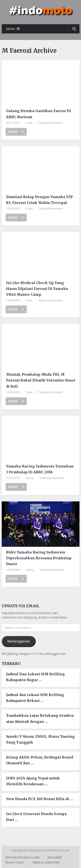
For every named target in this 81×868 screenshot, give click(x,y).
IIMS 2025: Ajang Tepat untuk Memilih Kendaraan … (33, 781)
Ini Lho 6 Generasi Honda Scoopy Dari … (36, 817)
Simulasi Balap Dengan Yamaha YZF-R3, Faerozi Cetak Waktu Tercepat (40, 200)
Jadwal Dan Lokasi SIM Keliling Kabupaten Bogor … (35, 677)
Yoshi (29, 123)
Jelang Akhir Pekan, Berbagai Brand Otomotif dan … (40, 760)
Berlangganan (19, 641)
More (16, 132)
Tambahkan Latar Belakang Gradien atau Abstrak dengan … (40, 718)
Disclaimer (54, 858)
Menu (11, 29)
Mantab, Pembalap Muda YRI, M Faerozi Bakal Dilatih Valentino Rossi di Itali (41, 380)
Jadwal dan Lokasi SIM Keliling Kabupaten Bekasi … (35, 698)
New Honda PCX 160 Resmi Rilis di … (39, 799)
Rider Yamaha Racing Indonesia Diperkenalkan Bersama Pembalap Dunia (39, 558)
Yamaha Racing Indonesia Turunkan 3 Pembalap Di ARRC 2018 (40, 469)
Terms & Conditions (46, 862)
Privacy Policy (15, 862)
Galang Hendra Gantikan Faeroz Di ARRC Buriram (38, 114)
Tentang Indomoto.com (22, 858)
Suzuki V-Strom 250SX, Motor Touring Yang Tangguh (40, 739)
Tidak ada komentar (51, 123)
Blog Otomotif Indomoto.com (52, 850)
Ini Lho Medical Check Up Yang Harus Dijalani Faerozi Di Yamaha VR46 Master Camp (37, 289)
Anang (30, 478)
